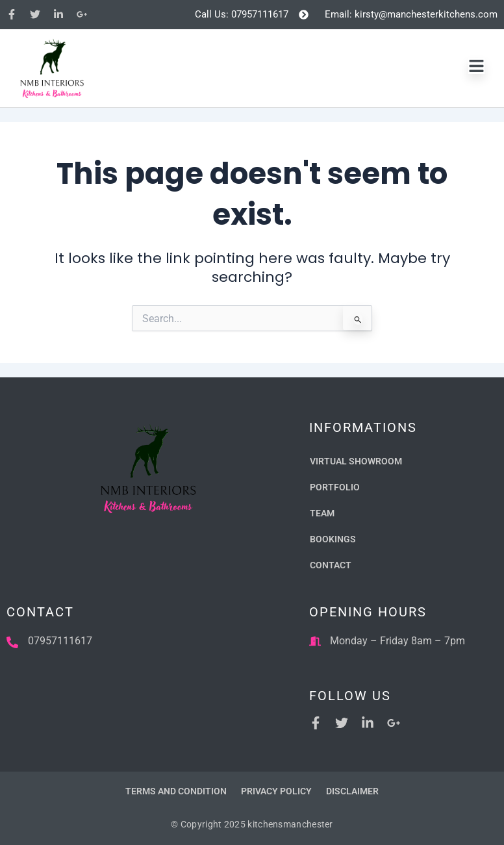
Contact (331, 565)
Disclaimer (352, 791)
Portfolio (335, 487)
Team (322, 513)
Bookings (333, 539)
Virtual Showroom (356, 461)
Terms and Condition (176, 791)
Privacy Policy (276, 791)
